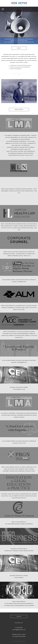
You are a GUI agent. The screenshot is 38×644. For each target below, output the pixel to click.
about (19, 48)
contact (19, 616)
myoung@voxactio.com (19, 630)
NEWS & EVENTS (19, 110)
